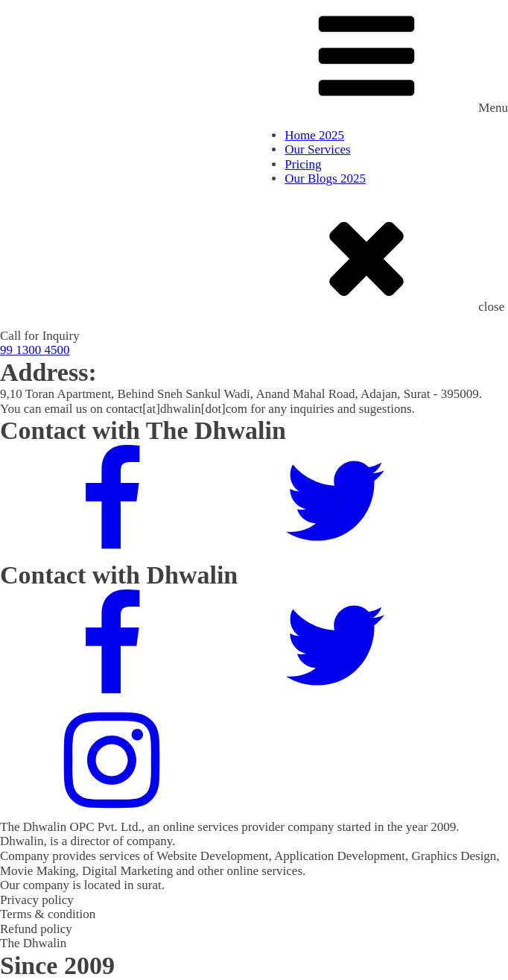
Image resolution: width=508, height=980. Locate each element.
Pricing (303, 164)
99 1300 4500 (35, 350)
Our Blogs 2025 (325, 178)
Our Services (317, 149)
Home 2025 (314, 135)
